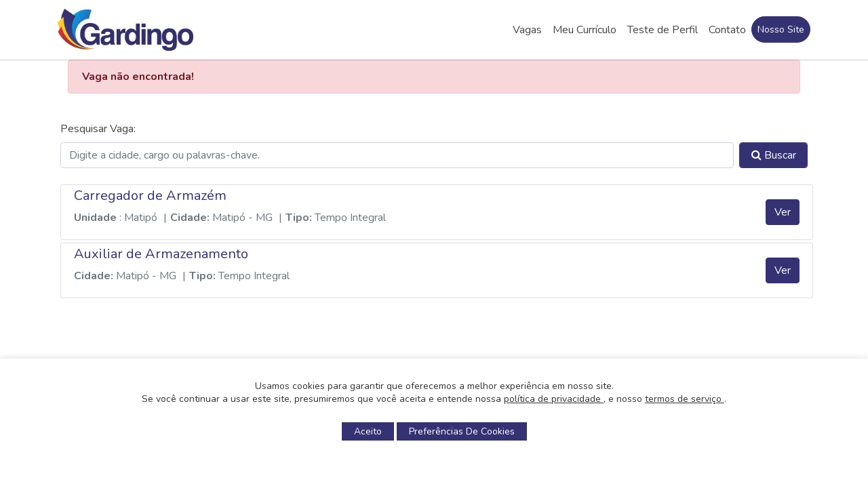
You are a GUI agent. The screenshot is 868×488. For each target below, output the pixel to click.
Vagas (527, 30)
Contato (727, 30)
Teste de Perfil (663, 30)
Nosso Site (781, 29)
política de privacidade (554, 399)
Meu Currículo (585, 30)
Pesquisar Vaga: (98, 129)
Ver (783, 212)
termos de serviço (685, 399)
